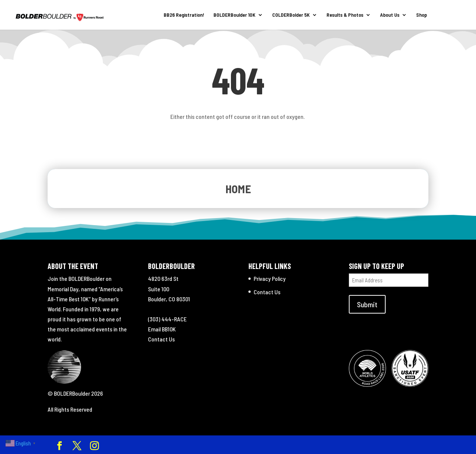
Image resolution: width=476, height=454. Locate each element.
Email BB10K (162, 329)
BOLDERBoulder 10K (234, 15)
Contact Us (161, 339)
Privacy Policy (270, 278)
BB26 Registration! (184, 15)
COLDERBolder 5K (291, 15)
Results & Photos (345, 15)
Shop (422, 15)
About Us (390, 15)
